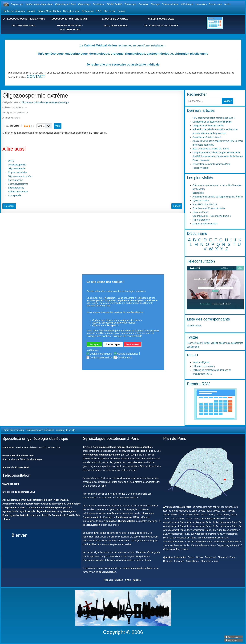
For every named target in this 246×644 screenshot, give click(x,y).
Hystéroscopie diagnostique (39, 4)
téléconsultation (91, 525)
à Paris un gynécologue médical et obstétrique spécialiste (122, 447)
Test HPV (47, 515)
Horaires (31, 11)
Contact (121, 11)
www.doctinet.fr (11, 484)
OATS (11, 161)
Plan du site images (32, 459)
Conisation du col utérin (40, 508)
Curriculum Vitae (71, 11)
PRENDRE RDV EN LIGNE (161, 19)
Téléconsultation (170, 4)
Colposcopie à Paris (14, 508)
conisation (111, 521)
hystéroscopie (91, 517)
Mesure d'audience (128, 354)
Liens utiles (201, 4)
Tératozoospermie (17, 165)
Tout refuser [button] (133, 344)
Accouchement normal (14, 500)
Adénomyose (61, 500)
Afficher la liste (194, 326)
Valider (228, 101)
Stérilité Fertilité (114, 4)
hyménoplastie (127, 521)
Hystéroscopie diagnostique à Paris (39, 511)
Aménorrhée (9, 504)
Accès (227, 4)
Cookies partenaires (101, 358)
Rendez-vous (216, 4)
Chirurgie (155, 4)
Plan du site (110, 11)
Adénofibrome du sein (40, 500)
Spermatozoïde (16, 180)
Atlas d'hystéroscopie (29, 504)
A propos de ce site (66, 430)
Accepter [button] (94, 344)
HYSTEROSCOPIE (78, 19)
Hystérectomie (10, 511)
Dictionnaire (88, 11)
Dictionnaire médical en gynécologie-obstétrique (45, 102)
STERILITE (62, 25)
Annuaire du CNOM (63, 515)
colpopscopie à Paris (142, 451)
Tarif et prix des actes (14, 11)
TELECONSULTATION (70, 29)
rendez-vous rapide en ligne (137, 568)
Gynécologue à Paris (66, 4)
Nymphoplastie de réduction (25, 515)
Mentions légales (201, 362)
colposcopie (147, 513)
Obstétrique (99, 4)
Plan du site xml (11, 459)
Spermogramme (16, 188)
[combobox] (204, 101)
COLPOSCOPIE (59, 19)
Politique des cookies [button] (99, 336)
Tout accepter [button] (113, 344)
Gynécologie (85, 4)
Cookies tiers (125, 358)
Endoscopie (130, 4)
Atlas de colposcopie (54, 504)
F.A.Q (99, 11)
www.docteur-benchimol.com (18, 455)
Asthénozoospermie (18, 192)
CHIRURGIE (75, 25)
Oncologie (143, 4)
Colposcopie (17, 4)
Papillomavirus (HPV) (127, 517)
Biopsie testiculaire (17, 172)
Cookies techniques (101, 354)
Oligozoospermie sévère (20, 176)
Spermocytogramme (18, 184)
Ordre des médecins (14, 430)
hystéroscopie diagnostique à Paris (102, 455)
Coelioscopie (74, 504)
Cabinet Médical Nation (49, 11)
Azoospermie (15, 195)
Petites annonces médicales (40, 430)
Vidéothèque (187, 4)
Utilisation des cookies (204, 366)
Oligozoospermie (16, 168)
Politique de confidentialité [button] (127, 336)
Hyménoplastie (62, 508)
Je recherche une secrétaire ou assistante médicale (123, 64)
